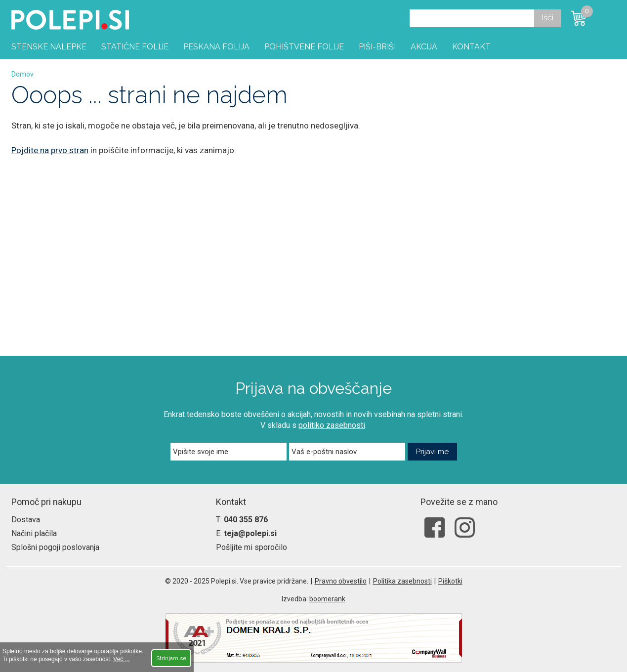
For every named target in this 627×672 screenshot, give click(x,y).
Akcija (424, 47)
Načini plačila (34, 533)
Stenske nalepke (49, 47)
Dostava (26, 520)
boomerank (327, 599)
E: (246, 533)
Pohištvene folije (304, 47)
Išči (547, 18)
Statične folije (135, 47)
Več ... (121, 659)
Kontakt (471, 47)
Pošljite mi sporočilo (251, 547)
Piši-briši (377, 47)
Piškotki (450, 581)
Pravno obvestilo (341, 581)
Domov (22, 74)
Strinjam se (171, 658)
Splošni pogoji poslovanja (55, 547)
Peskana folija (216, 47)
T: (242, 520)
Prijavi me (432, 452)
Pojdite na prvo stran (50, 150)
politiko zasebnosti (332, 425)
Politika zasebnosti (402, 581)
